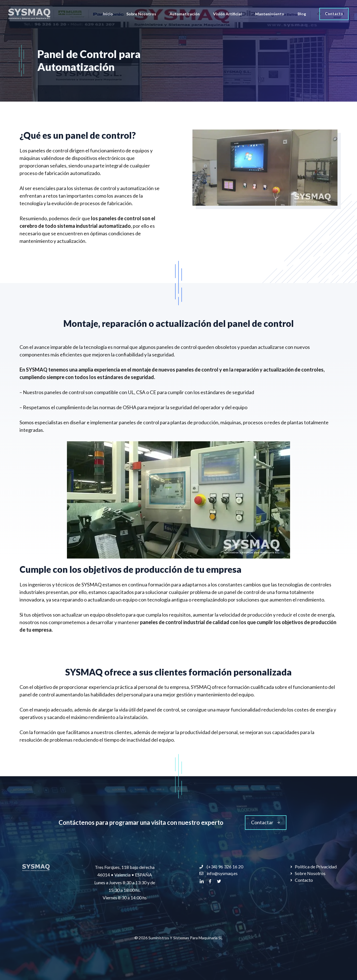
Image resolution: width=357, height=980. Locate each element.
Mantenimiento (270, 14)
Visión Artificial (227, 14)
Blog (302, 14)
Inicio (108, 14)
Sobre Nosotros (141, 14)
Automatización (185, 14)
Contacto (334, 14)
